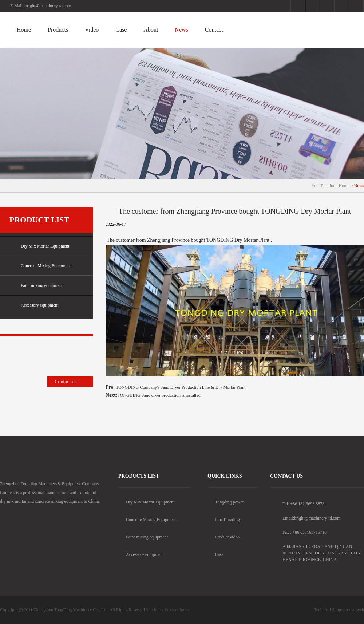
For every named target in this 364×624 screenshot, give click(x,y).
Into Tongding (224, 520)
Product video (223, 537)
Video (92, 30)
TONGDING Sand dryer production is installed (159, 395)
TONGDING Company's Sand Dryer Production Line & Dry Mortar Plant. (181, 387)
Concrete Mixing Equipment (40, 266)
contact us (286, 476)
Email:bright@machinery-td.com (311, 518)
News (181, 30)
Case (121, 30)
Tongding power (226, 502)
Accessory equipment (34, 305)
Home (24, 30)
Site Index (155, 610)
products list (139, 476)
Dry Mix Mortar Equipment (39, 246)
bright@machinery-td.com (48, 6)
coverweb (355, 610)
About (151, 30)
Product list (39, 220)
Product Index (177, 610)
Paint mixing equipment (36, 286)
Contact (214, 30)
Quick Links (225, 476)
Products (58, 30)
